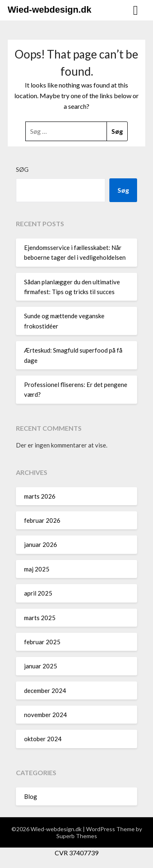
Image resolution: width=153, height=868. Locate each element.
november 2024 (45, 715)
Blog (31, 796)
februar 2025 (42, 642)
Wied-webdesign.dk (50, 10)
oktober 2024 (43, 739)
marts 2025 (40, 618)
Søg (22, 169)
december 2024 (45, 690)
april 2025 (38, 593)
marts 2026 (40, 496)
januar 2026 (41, 544)
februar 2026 (42, 520)
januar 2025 (41, 666)
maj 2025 (37, 569)
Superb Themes (77, 836)
